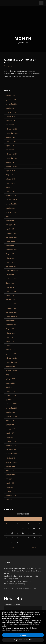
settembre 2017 (12, 416)
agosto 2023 (11, 171)
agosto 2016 (11, 466)
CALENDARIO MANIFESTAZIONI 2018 (21, 61)
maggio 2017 (11, 429)
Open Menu (41, 3)
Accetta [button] (23, 635)
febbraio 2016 (11, 491)
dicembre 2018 (12, 358)
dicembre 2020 (12, 266)
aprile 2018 (10, 387)
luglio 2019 (10, 329)
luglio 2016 (10, 471)
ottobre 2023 (11, 162)
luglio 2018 (10, 375)
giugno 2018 (11, 379)
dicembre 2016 (11, 450)
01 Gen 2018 (10, 66)
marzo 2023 (10, 191)
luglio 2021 (10, 254)
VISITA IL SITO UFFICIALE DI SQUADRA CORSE (20, 588)
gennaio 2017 (11, 446)
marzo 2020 (11, 300)
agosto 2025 (11, 117)
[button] (43, 613)
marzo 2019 (10, 346)
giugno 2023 (11, 179)
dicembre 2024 (12, 129)
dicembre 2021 (12, 237)
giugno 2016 (11, 475)
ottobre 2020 (11, 275)
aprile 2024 (10, 146)
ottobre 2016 (11, 458)
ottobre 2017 (11, 412)
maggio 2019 (11, 337)
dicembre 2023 (12, 154)
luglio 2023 (10, 175)
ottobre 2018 (11, 366)
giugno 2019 (11, 333)
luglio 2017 (10, 421)
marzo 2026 (11, 96)
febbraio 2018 (11, 396)
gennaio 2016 (11, 495)
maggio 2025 (11, 121)
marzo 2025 (11, 125)
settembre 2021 (12, 250)
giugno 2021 (11, 258)
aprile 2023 (10, 187)
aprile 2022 (10, 229)
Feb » (34, 547)
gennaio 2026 (11, 100)
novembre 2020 (12, 271)
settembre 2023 (12, 166)
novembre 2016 (12, 454)
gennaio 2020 (11, 308)
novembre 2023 (12, 158)
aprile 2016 (10, 483)
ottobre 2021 (11, 246)
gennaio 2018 (11, 400)
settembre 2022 (12, 212)
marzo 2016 (10, 487)
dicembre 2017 (11, 404)
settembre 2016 (12, 462)
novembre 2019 (12, 316)
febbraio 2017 (11, 441)
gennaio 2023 (11, 196)
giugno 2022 (11, 221)
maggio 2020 (11, 291)
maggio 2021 (11, 262)
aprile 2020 (10, 296)
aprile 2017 (10, 433)
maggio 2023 (11, 183)
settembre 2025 (12, 112)
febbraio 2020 (11, 304)
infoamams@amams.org (16, 584)
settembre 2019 (12, 325)
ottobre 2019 (11, 321)
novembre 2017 (12, 408)
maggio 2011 (11, 500)
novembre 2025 (12, 104)
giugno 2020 (11, 287)
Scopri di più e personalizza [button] (23, 640)
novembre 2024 (12, 133)
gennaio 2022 (11, 233)
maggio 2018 (11, 383)
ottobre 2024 (11, 137)
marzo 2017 (10, 437)
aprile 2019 (10, 341)
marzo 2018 (10, 391)
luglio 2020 (10, 283)
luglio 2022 (10, 216)
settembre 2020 (12, 279)
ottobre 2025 (11, 108)
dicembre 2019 (11, 312)
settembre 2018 (12, 371)
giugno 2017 (11, 425)
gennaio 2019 (11, 354)
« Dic (12, 547)
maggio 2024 (11, 141)
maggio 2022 (11, 225)
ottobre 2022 (11, 208)
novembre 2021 (12, 241)
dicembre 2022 (12, 200)
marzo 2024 (11, 150)
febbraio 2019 (11, 350)
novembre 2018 (12, 362)
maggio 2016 (11, 479)
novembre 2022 (12, 204)
